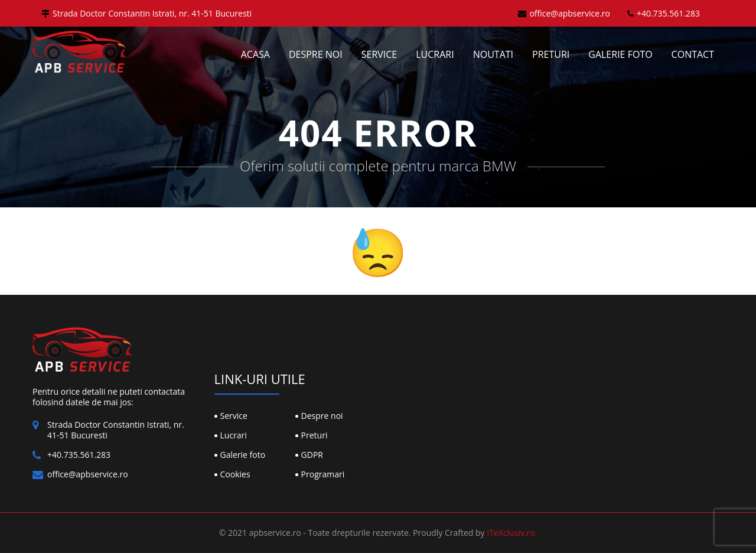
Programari (323, 474)
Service (379, 54)
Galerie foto (620, 54)
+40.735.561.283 (664, 13)
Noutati (493, 54)
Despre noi (316, 54)
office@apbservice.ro (564, 13)
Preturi (551, 54)
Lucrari (435, 54)
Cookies (235, 474)
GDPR (312, 455)
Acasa (255, 54)
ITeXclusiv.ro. (512, 533)
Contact (693, 54)
